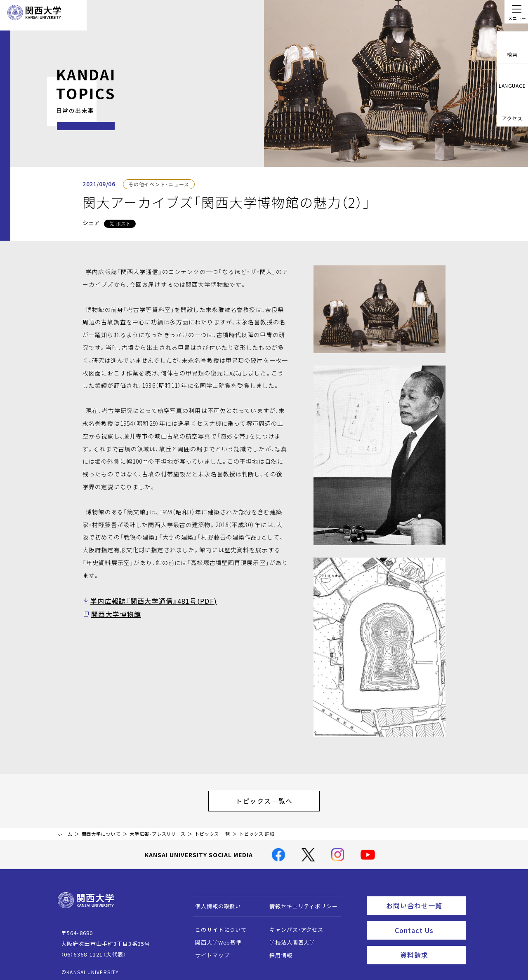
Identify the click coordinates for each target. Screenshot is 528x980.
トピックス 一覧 (212, 830)
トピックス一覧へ (272, 799)
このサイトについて (217, 925)
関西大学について (101, 830)
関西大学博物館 (113, 613)
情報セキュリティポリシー (300, 902)
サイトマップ (209, 951)
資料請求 (430, 945)
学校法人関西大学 (289, 938)
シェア (91, 223)
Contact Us (428, 923)
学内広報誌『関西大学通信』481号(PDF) (146, 600)
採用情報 (277, 951)
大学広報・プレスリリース (158, 830)
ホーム (65, 830)
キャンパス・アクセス (292, 925)
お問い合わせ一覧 (424, 900)
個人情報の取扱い (214, 902)
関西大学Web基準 (215, 938)
